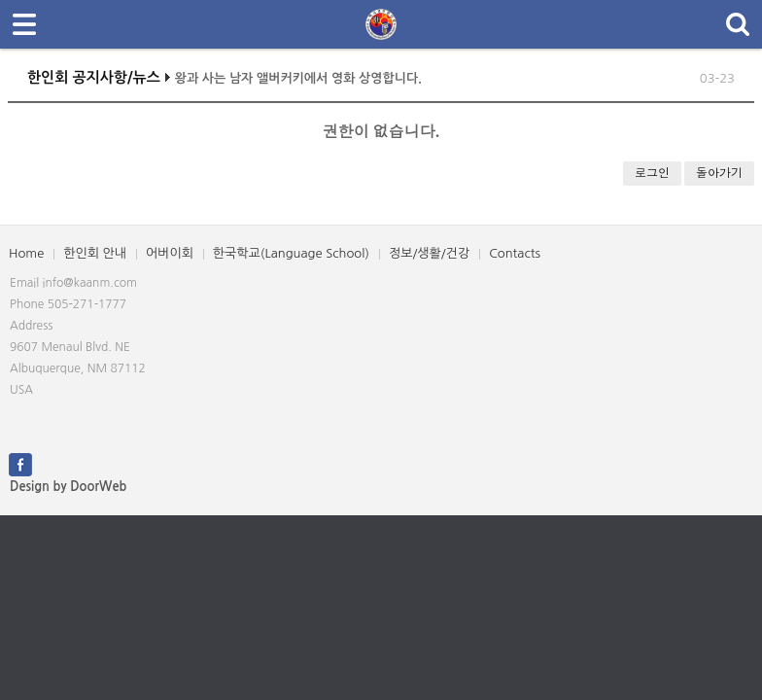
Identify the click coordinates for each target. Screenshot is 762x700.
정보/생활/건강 (429, 253)
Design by (68, 487)
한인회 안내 (95, 253)
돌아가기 (719, 173)
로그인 (652, 173)
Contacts (515, 253)
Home (26, 253)
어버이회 (170, 253)
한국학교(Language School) (291, 253)
